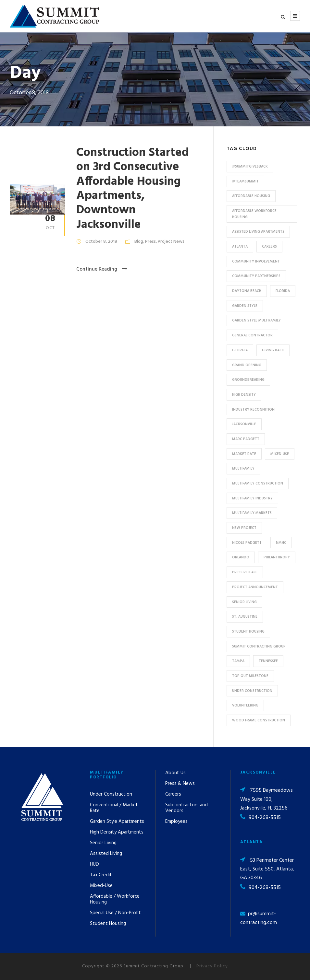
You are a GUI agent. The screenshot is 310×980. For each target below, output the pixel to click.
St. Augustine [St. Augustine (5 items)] (245, 617)
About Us (175, 773)
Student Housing (108, 924)
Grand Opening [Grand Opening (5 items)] (247, 365)
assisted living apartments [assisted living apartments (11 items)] (258, 232)
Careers (173, 794)
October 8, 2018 (101, 242)
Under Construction (111, 794)
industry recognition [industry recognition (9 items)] (253, 410)
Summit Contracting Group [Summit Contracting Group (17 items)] (259, 647)
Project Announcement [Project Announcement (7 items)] (255, 587)
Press (150, 242)
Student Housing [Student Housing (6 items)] (248, 632)
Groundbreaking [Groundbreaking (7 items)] (248, 380)
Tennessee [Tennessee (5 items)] (268, 661)
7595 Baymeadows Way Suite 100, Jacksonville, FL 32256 (267, 799)
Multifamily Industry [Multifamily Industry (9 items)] (252, 498)
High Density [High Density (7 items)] (244, 395)
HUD (94, 864)
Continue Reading (102, 269)
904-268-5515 (265, 818)
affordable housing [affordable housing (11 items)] (251, 196)
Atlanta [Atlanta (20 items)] (240, 247)
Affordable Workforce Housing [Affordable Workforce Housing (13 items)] (254, 214)
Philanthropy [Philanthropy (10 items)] (277, 557)
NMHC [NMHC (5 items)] (281, 543)
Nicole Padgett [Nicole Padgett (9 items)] (247, 543)
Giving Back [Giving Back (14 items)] (273, 350)
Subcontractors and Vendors (186, 808)
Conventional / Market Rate (114, 808)
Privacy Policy (212, 966)
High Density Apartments (117, 832)
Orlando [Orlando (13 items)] (241, 557)
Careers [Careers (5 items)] (269, 247)
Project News (171, 242)
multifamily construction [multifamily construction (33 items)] (258, 484)
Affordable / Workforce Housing (115, 899)
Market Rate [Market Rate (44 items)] (244, 454)
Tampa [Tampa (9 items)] (238, 661)
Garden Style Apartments (117, 822)
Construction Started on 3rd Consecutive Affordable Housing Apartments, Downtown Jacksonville (133, 189)
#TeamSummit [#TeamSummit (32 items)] (245, 181)
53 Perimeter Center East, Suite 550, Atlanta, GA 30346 (267, 869)
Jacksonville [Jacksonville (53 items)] (244, 424)
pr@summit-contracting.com (259, 918)
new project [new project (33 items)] (244, 528)
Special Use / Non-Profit (115, 913)
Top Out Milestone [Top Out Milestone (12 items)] (250, 676)
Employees (176, 822)
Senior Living (103, 843)
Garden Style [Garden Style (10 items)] (245, 306)
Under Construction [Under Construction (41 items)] (252, 691)
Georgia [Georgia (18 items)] (240, 350)
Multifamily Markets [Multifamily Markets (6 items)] (252, 513)
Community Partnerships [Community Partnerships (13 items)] (256, 276)
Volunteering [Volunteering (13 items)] (245, 706)
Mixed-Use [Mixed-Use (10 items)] (280, 454)
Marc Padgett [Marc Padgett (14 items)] (246, 439)
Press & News (180, 784)
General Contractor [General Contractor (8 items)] (252, 335)
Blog (139, 242)
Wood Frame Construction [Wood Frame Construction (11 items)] (259, 720)
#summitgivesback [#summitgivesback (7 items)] (250, 167)
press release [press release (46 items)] (245, 572)
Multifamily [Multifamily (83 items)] (243, 469)
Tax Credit (101, 875)
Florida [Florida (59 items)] (283, 291)
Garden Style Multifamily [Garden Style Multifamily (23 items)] (256, 321)
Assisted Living (106, 854)
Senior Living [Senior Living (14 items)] (244, 602)
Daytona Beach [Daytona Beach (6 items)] (247, 291)
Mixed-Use (101, 886)
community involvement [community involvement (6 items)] (256, 262)
